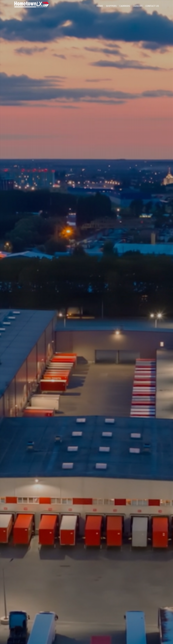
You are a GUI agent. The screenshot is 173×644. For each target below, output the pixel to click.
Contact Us (152, 6)
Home (100, 6)
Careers (138, 6)
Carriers (125, 6)
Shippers (111, 6)
